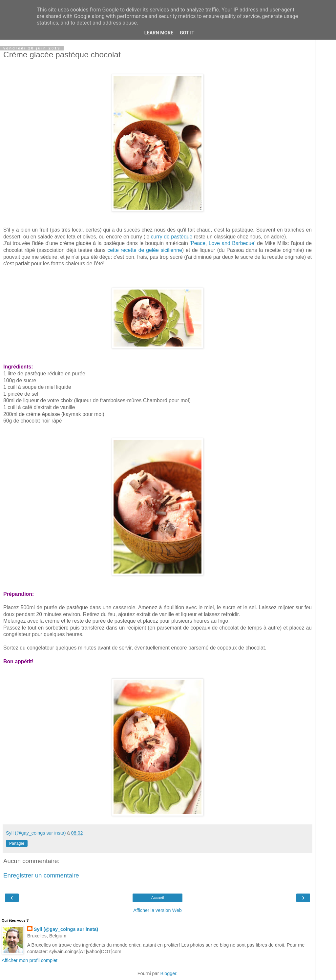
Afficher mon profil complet (30, 960)
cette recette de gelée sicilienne (145, 250)
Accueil (158, 898)
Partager (17, 843)
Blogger (168, 973)
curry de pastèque (172, 237)
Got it (187, 33)
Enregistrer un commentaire (41, 875)
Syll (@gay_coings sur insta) (66, 929)
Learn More (159, 33)
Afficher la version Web (157, 910)
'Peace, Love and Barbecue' (222, 243)
